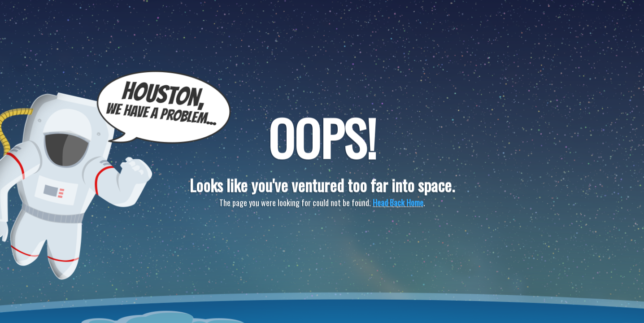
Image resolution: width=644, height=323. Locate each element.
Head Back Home (398, 203)
